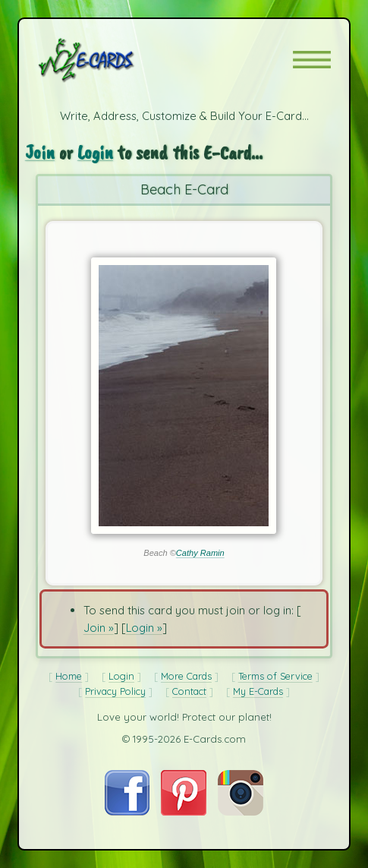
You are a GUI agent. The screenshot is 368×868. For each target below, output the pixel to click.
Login (95, 152)
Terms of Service (275, 676)
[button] (312, 60)
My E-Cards (258, 691)
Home (69, 676)
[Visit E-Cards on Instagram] (241, 811)
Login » (144, 628)
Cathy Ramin (200, 553)
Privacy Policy (115, 691)
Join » (99, 628)
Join (40, 152)
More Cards (186, 676)
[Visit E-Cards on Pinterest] (184, 811)
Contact (189, 691)
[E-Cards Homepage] (113, 60)
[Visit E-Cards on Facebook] (127, 811)
